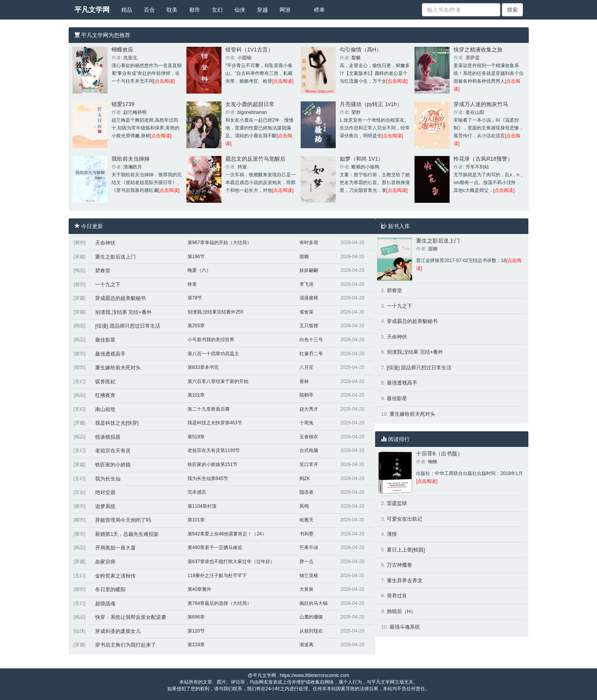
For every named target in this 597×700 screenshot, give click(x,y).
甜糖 (304, 257)
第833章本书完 (203, 367)
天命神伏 (105, 243)
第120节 (196, 631)
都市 (195, 10)
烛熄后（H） (401, 611)
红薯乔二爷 (311, 354)
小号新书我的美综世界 (211, 340)
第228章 (196, 645)
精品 (127, 10)
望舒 (356, 112)
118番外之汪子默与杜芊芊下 (217, 576)
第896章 (196, 617)
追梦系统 (105, 506)
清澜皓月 (133, 167)
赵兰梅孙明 (135, 112)
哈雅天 (306, 520)
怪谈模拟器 (108, 437)
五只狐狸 (309, 326)
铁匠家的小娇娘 (113, 465)
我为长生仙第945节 (208, 478)
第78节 (195, 298)
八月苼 (306, 367)
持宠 (242, 167)
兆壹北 (130, 58)
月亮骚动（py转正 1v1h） (371, 104)
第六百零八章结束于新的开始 (218, 381)
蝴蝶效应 (122, 50)
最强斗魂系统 (405, 627)
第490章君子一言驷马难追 (215, 548)
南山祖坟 (105, 409)
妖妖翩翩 (309, 270)
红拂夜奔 (105, 395)
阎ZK (305, 478)
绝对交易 (105, 492)
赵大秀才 (309, 409)
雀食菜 (306, 312)
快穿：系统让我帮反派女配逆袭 (131, 617)
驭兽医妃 (105, 382)
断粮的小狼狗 (365, 167)
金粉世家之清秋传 (115, 576)
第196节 (196, 257)
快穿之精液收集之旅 (478, 50)
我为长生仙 (108, 479)
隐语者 (306, 492)
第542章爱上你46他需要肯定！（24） (227, 534)
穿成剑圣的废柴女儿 (118, 631)
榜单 (319, 10)
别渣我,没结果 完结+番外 (123, 312)
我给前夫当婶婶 (131, 159)
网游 (285, 10)
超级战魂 (105, 603)
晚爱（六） (199, 270)
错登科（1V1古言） (249, 50)
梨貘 (356, 58)
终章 (192, 284)
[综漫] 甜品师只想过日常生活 (128, 326)
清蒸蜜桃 (309, 298)
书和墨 (306, 534)
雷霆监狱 (397, 503)
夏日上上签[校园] (406, 550)
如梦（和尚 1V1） (362, 159)
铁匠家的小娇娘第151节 (213, 464)
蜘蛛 (433, 462)
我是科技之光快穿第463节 (215, 423)
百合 (149, 10)
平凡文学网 (92, 10)
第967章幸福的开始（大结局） (220, 243)
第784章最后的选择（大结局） (220, 603)
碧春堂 (103, 270)
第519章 (196, 437)
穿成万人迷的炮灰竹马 (481, 104)
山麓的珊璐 (311, 617)
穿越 (262, 10)
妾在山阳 (475, 112)
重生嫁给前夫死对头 (118, 368)
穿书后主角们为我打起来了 (126, 645)
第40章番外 (199, 589)
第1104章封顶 (202, 506)
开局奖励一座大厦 (115, 548)
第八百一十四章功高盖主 (213, 354)
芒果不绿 (309, 548)
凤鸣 (304, 506)
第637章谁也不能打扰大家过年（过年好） (231, 562)
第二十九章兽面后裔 (209, 409)
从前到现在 (311, 631)
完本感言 (197, 492)
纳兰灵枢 (309, 576)
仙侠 (240, 10)
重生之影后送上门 (115, 257)
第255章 (196, 326)
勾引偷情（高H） (361, 50)
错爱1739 (123, 104)
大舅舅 (306, 589)
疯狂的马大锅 (314, 603)
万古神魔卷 (399, 565)
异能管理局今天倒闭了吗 (123, 520)
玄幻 (217, 10)
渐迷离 (306, 645)
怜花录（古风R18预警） (483, 159)
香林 (304, 381)
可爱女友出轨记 (405, 519)
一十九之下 (108, 284)
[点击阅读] (164, 81)
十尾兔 (306, 423)
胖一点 (306, 562)
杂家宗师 (105, 562)
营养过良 (397, 596)
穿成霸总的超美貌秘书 (120, 298)
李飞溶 (306, 284)
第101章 (196, 395)
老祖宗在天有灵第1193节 (214, 450)
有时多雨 (309, 243)
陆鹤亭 (306, 395)
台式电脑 (309, 450)
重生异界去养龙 (405, 580)
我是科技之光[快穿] (117, 423)
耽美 (172, 10)
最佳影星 (105, 340)
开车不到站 (477, 167)
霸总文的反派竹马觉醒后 (255, 159)
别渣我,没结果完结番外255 (215, 312)
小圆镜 (244, 58)
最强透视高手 (110, 354)
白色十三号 (311, 340)
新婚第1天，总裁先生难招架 (127, 534)
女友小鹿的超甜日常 (250, 104)
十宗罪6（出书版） (439, 454)
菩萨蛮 (473, 58)
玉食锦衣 (309, 437)
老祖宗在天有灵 (113, 451)
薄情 (392, 534)
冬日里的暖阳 (110, 589)
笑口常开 (309, 464)
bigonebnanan (252, 112)
